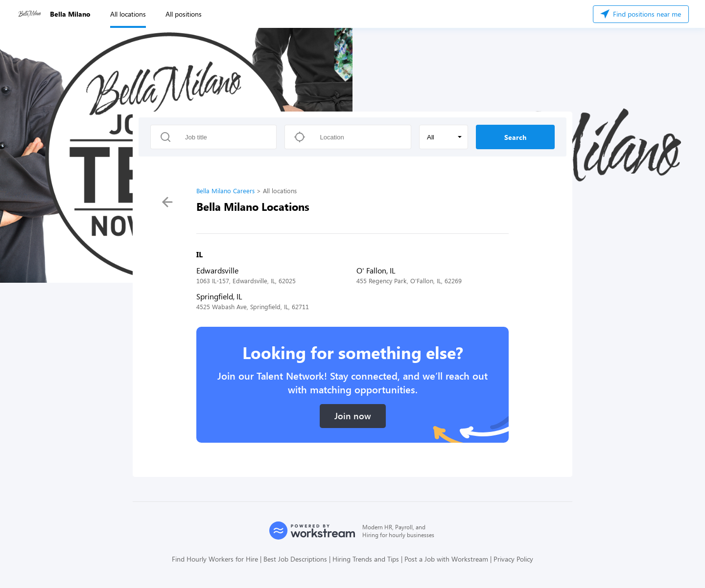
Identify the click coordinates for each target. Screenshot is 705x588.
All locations (128, 14)
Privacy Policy (513, 559)
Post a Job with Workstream (446, 559)
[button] (444, 137)
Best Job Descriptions (295, 559)
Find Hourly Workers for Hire (215, 559)
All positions (184, 14)
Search (515, 137)
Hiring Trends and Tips (366, 559)
